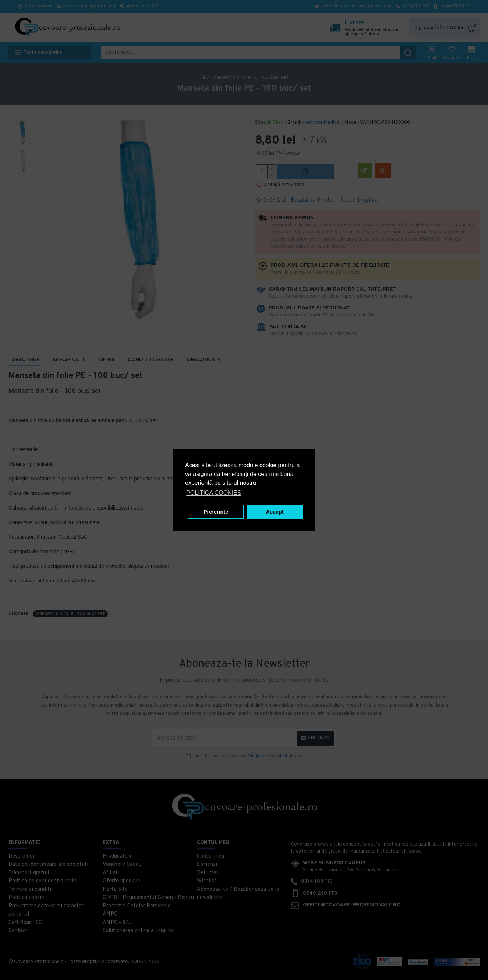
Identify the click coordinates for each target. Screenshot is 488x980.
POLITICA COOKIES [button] (214, 493)
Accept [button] (275, 512)
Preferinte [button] (216, 512)
